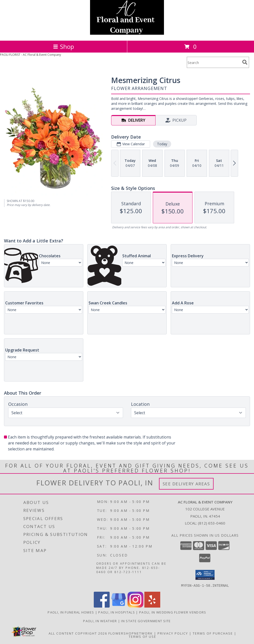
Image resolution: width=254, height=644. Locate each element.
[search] (245, 62)
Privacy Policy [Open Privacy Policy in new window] (173, 633)
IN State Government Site (146, 621)
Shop (63, 46)
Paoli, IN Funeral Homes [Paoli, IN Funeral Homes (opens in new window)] (71, 612)
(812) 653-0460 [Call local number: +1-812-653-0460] (212, 523)
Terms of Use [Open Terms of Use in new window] (143, 636)
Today (162, 144)
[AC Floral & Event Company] (127, 33)
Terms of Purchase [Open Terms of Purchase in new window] (213, 633)
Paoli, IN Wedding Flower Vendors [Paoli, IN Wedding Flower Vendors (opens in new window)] (173, 612)
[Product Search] (214, 62)
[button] (205, 575)
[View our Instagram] (135, 606)
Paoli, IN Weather (100, 621)
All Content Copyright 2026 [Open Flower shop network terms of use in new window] (78, 633)
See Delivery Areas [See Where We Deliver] (186, 484)
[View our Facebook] (102, 606)
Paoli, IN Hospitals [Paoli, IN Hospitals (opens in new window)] (117, 612)
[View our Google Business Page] (119, 606)
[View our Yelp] (152, 606)
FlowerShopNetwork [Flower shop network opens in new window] (131, 633)
